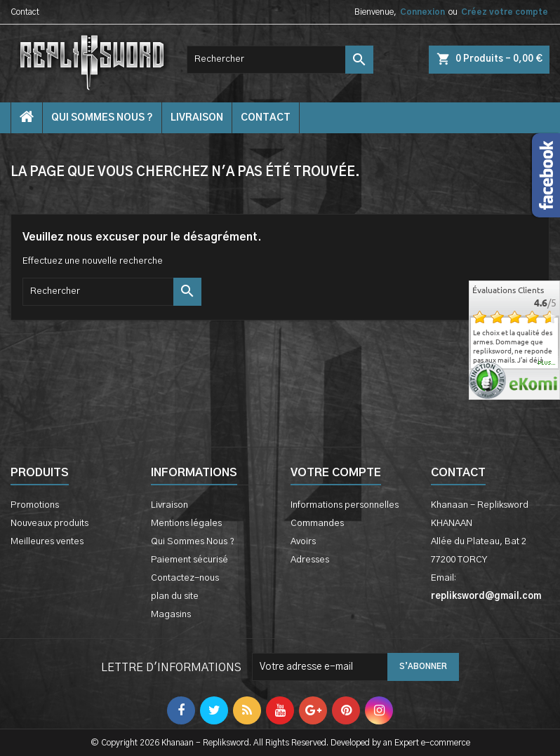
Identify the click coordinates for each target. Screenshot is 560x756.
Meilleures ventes (47, 542)
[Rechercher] (280, 60)
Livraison (197, 118)
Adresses (310, 560)
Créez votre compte (505, 12)
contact (266, 118)
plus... (547, 363)
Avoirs (303, 542)
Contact (25, 12)
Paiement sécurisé (189, 560)
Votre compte (336, 473)
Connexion (422, 12)
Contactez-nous (185, 578)
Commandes (317, 524)
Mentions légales (186, 524)
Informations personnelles (345, 505)
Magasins (171, 615)
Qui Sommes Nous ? (102, 118)
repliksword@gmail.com (486, 596)
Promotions (35, 505)
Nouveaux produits (49, 524)
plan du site (175, 596)
